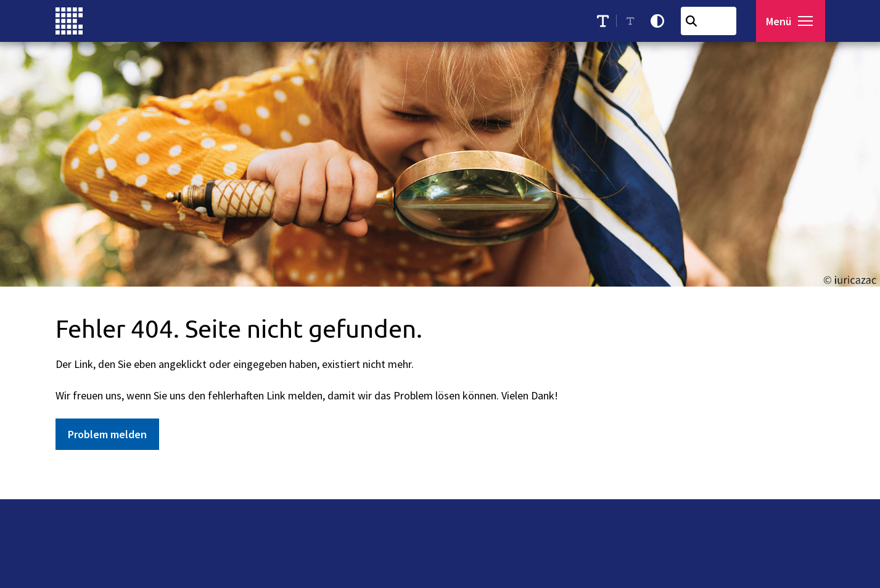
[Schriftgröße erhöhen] (606, 21)
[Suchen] (694, 21)
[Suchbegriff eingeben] (712, 21)
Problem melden (107, 434)
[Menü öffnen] (792, 21)
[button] (808, 21)
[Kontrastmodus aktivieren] (660, 21)
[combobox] (712, 21)
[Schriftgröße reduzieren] (633, 21)
